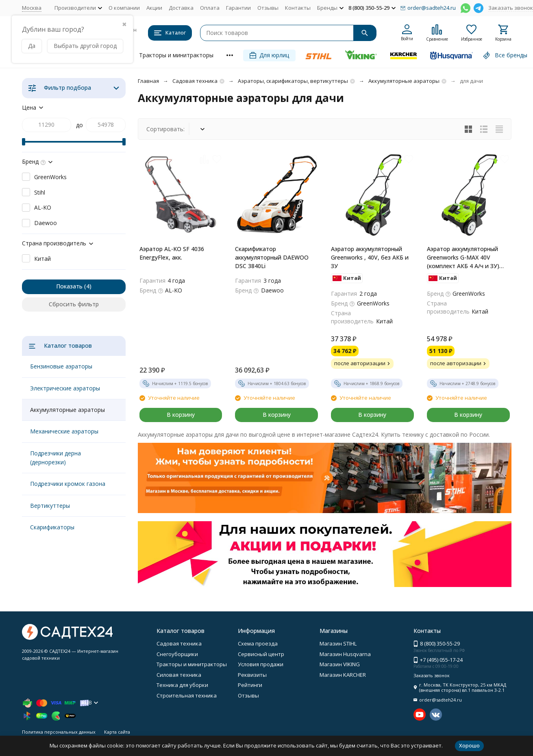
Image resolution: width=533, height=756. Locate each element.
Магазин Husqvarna (345, 654)
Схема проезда (258, 643)
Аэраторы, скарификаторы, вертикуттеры (293, 81)
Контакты (298, 8)
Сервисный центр (261, 654)
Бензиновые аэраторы (61, 366)
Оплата (210, 8)
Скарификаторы (52, 527)
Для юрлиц (269, 55)
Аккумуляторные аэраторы (404, 81)
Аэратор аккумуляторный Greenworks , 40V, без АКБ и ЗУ (370, 257)
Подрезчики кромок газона (68, 484)
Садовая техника (195, 81)
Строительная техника (187, 695)
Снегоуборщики (177, 654)
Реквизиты (252, 675)
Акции (154, 8)
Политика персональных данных (59, 732)
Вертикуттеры (50, 506)
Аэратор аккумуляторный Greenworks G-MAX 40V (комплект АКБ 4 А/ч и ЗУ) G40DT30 (463, 258)
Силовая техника (179, 675)
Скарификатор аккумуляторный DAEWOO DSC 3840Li (272, 257)
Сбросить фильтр (74, 304)
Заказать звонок (511, 8)
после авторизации (363, 363)
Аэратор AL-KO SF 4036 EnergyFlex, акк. (172, 253)
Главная (148, 81)
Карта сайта (117, 732)
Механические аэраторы (64, 431)
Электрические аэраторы (65, 388)
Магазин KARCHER (343, 675)
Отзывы (268, 8)
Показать (69, 286)
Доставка (181, 8)
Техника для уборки (182, 685)
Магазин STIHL (338, 643)
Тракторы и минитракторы (176, 55)
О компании (124, 8)
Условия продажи (261, 664)
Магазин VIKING (340, 664)
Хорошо (469, 745)
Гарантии (238, 8)
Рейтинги (250, 685)
